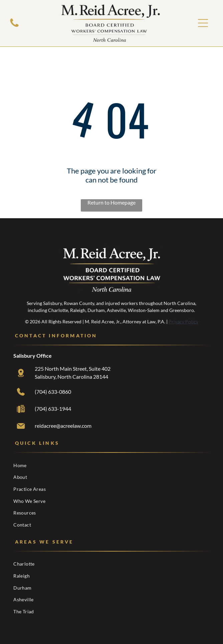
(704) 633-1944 (53, 409)
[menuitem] (111, 465)
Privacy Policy (183, 321)
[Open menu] (203, 23)
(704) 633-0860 (53, 392)
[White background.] (14, 26)
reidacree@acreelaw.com (63, 426)
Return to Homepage (111, 202)
